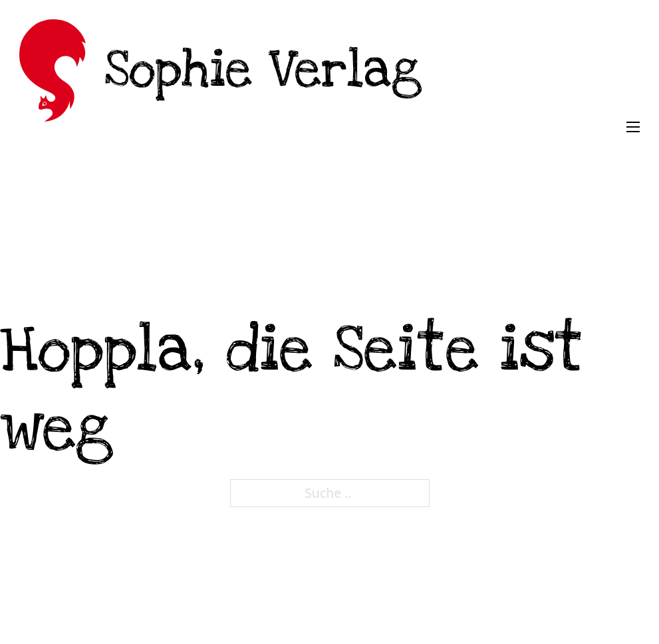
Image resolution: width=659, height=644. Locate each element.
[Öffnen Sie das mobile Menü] (633, 127)
